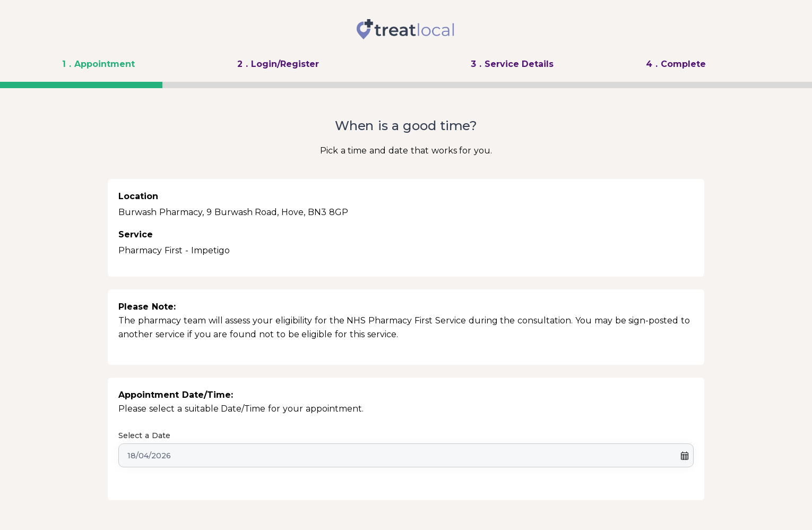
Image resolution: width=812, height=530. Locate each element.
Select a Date (144, 435)
